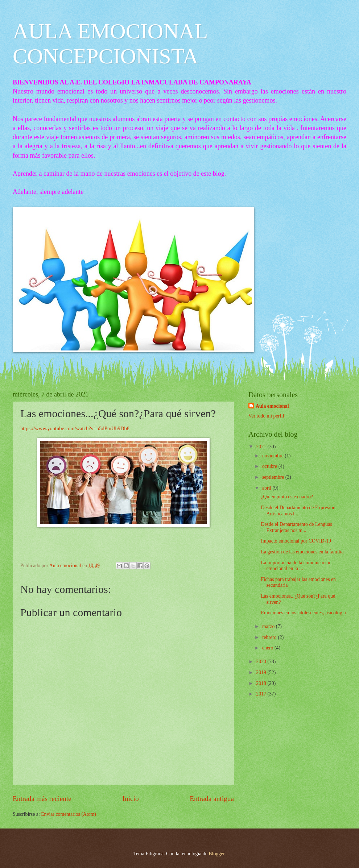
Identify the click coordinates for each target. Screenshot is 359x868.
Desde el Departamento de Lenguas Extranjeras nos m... (296, 527)
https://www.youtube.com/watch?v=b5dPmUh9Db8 (75, 428)
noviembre (273, 456)
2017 (262, 694)
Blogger (216, 854)
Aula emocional (272, 406)
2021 (262, 447)
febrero (270, 637)
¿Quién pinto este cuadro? (287, 497)
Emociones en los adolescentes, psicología (303, 613)
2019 (262, 672)
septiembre (274, 477)
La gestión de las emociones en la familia (302, 552)
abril (267, 488)
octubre (270, 466)
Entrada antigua (212, 799)
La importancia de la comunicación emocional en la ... (296, 566)
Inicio (131, 799)
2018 (262, 683)
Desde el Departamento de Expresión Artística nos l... (298, 511)
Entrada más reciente (42, 799)
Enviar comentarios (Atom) (69, 814)
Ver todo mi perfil (266, 416)
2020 (262, 662)
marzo (269, 626)
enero (268, 648)
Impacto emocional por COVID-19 (296, 541)
